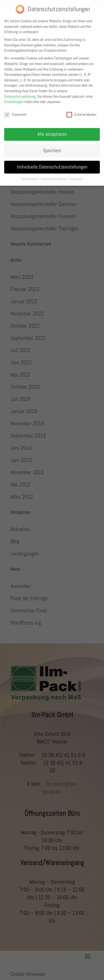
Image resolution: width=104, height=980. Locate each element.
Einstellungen (14, 98)
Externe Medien (81, 111)
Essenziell (15, 111)
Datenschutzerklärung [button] (54, 175)
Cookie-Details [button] (30, 175)
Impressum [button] (77, 175)
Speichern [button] (52, 147)
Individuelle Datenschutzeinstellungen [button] (52, 163)
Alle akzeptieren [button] (52, 130)
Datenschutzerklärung (20, 92)
